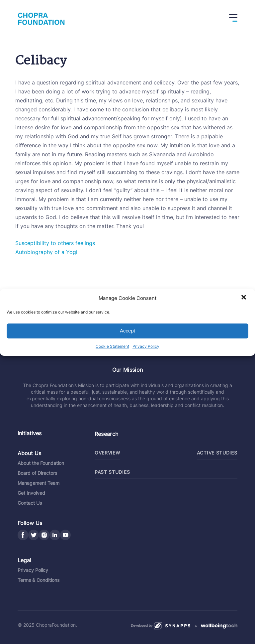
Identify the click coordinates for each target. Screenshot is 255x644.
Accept (127, 331)
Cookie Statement (112, 346)
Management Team (39, 483)
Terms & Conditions (39, 580)
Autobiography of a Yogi (46, 252)
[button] (244, 298)
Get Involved (31, 493)
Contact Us (30, 503)
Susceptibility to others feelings (55, 243)
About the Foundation (41, 463)
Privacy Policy (146, 346)
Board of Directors (37, 473)
